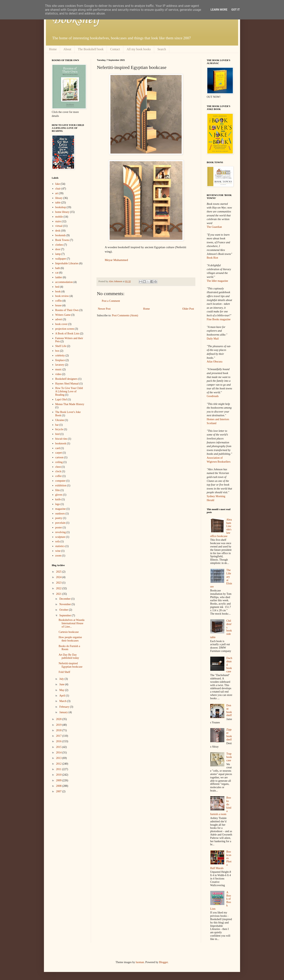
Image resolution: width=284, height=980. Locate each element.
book (58, 291)
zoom (58, 556)
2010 (59, 775)
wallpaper (61, 259)
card (58, 448)
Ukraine (60, 420)
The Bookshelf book (91, 49)
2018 (59, 730)
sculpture (60, 537)
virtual (59, 226)
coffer (59, 476)
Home (53, 49)
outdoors (60, 514)
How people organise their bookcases (70, 639)
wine (58, 551)
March (63, 701)
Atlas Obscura (215, 362)
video (58, 374)
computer (61, 481)
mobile (59, 217)
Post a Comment (111, 301)
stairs (58, 221)
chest (58, 467)
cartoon (59, 457)
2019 (59, 725)
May (62, 690)
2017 (59, 736)
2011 (59, 769)
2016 (59, 741)
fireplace (60, 360)
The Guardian (214, 227)
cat (57, 273)
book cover (61, 324)
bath (58, 268)
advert (59, 319)
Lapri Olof (61, 399)
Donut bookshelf (229, 710)
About (67, 49)
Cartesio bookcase (69, 632)
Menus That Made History (70, 404)
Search (162, 49)
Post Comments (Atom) (125, 315)
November (65, 604)
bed (57, 287)
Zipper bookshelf (229, 734)
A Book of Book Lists (67, 334)
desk (58, 231)
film (58, 490)
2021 (59, 594)
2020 (59, 719)
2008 (59, 786)
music (59, 369)
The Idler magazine (217, 281)
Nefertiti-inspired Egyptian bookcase (71, 665)
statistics (60, 546)
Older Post (188, 309)
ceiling (59, 462)
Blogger (163, 962)
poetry (59, 518)
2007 (59, 791)
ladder (59, 277)
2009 (59, 780)
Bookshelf (76, 20)
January (64, 712)
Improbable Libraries (67, 263)
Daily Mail (213, 339)
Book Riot (212, 258)
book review (62, 296)
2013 (59, 758)
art (57, 193)
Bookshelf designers (66, 379)
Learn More (219, 10)
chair (58, 189)
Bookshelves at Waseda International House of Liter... (72, 623)
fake (58, 184)
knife (58, 499)
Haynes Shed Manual (67, 384)
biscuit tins (61, 439)
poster (59, 528)
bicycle (59, 429)
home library (62, 212)
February (65, 707)
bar (57, 425)
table (58, 203)
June (62, 684)
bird (58, 434)
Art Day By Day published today (69, 656)
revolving (61, 532)
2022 (59, 588)
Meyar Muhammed (116, 260)
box (57, 351)
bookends (61, 235)
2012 (59, 764)
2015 (59, 747)
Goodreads (213, 396)
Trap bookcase (229, 757)
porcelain (60, 523)
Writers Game (63, 315)
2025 (59, 572)
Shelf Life (61, 346)
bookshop (61, 207)
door (58, 249)
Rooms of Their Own (67, 310)
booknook (61, 443)
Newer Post (104, 309)
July (62, 679)
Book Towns (62, 240)
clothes (59, 245)
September (65, 615)
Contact (115, 49)
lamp (58, 254)
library (59, 198)
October (64, 610)
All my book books (139, 49)
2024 (59, 577)
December (65, 599)
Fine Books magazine (219, 319)
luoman (140, 962)
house (59, 305)
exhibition (61, 485)
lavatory (60, 365)
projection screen (65, 329)
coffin (59, 301)
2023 (59, 583)
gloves (59, 495)
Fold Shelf (64, 672)
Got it (235, 10)
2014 (59, 753)
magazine (61, 509)
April (62, 696)
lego (58, 504)
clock (58, 471)
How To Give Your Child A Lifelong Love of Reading (69, 391)
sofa (58, 541)
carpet (59, 453)
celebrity (60, 355)
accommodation (64, 282)
